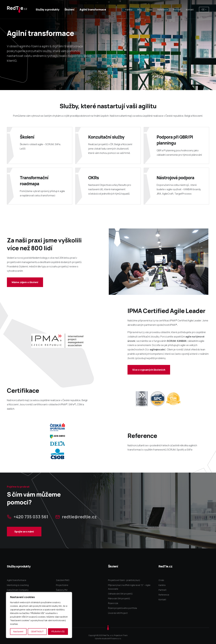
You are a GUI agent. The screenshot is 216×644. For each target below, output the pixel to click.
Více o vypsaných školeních (149, 370)
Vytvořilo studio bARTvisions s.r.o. (108, 639)
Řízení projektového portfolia (122, 608)
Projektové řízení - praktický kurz (124, 580)
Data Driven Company (18, 590)
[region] (39, 615)
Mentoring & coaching (18, 585)
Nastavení (18, 631)
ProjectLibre (62, 585)
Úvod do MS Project (118, 613)
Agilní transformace (17, 580)
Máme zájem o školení (25, 282)
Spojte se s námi (24, 540)
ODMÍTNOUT (37, 631)
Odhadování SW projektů (120, 594)
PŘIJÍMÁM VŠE (58, 631)
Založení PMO (63, 580)
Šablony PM (62, 590)
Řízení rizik (113, 603)
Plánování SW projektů (119, 598)
